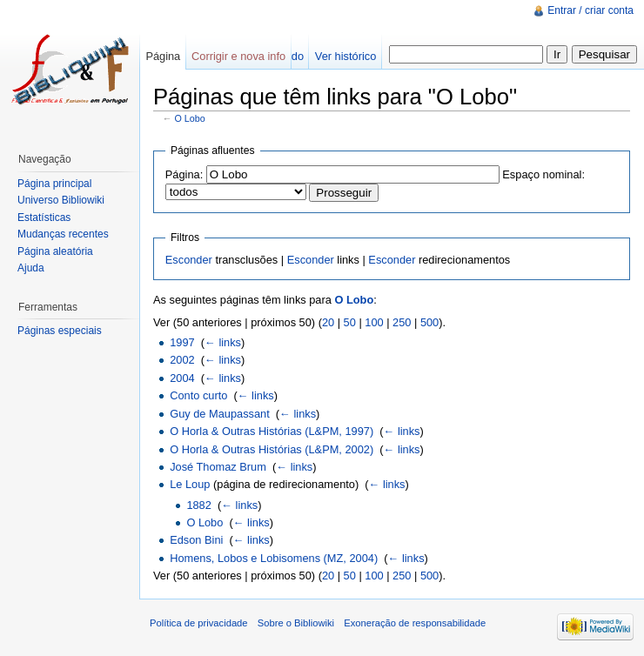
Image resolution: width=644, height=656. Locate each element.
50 (350, 322)
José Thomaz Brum (218, 467)
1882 (198, 505)
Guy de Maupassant (220, 414)
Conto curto (198, 395)
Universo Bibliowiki (61, 200)
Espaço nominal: (543, 174)
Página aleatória (55, 251)
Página (163, 56)
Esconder (189, 260)
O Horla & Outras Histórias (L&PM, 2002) (272, 449)
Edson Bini (196, 540)
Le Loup (190, 484)
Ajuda (31, 268)
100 (374, 322)
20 (328, 322)
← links (223, 342)
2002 (182, 360)
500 (429, 322)
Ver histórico (345, 56)
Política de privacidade (199, 623)
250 (402, 322)
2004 (182, 378)
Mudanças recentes (63, 234)
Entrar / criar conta (590, 10)
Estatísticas (44, 218)
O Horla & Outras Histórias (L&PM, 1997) (272, 431)
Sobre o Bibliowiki (296, 623)
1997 (182, 342)
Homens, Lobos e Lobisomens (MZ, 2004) (274, 558)
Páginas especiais (60, 331)
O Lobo (190, 118)
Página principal (54, 184)
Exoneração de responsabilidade (415, 623)
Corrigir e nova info (238, 56)
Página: (184, 174)
